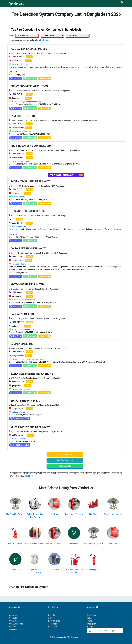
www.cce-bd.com (19, 264)
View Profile (44, 78)
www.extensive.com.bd (21, 389)
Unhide (29, 57)
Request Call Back (20, 418)
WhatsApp (30, 78)
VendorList (16, 4)
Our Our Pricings (16, 624)
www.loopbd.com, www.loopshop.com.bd (28, 359)
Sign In (51, 618)
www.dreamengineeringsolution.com (26, 102)
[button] (105, 631)
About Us (13, 615)
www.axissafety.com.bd (21, 64)
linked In (91, 618)
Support (13, 627)
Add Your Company (65, 460)
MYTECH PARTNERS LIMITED (27, 284)
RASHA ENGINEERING (23, 314)
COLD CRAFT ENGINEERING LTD (29, 249)
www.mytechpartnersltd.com (23, 300)
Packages (53, 627)
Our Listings (14, 621)
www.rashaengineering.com (23, 329)
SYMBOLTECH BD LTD (23, 116)
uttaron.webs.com (19, 227)
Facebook (92, 615)
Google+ (91, 627)
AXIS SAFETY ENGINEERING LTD (29, 49)
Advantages (53, 624)
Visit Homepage (65, 454)
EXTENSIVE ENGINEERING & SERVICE (32, 374)
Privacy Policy (15, 630)
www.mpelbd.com (19, 439)
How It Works (54, 621)
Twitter (90, 621)
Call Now (16, 78)
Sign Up (52, 615)
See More (13, 72)
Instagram (92, 624)
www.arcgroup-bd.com (21, 161)
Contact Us (14, 618)
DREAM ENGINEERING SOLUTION (29, 86)
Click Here (45, 40)
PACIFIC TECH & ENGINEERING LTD (30, 182)
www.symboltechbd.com (22, 131)
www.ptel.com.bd (18, 197)
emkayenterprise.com (20, 412)
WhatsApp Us (65, 466)
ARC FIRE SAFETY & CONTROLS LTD (31, 146)
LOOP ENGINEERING (22, 344)
